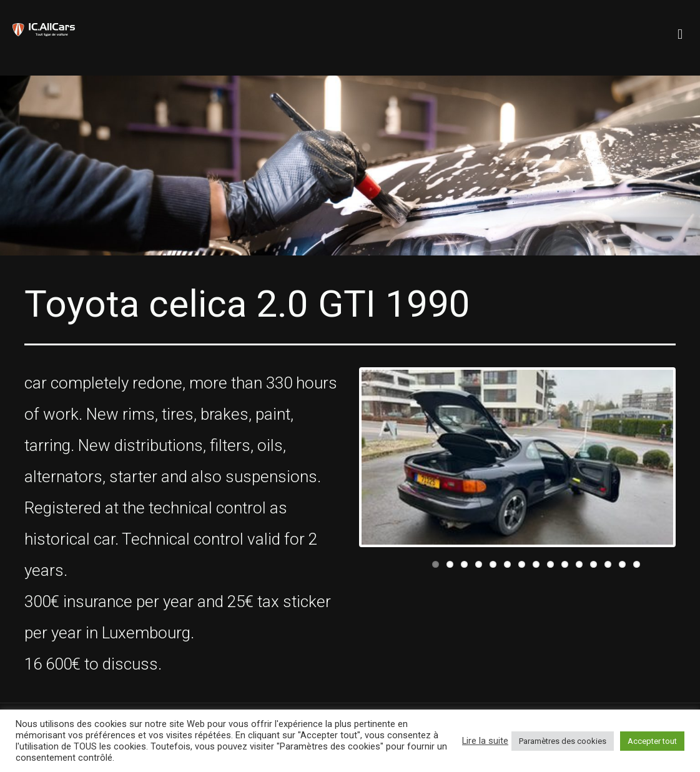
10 (565, 564)
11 (579, 564)
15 (637, 564)
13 (608, 564)
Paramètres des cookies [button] (563, 741)
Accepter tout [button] (652, 741)
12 (594, 564)
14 (622, 564)
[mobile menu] (680, 28)
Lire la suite (485, 741)
